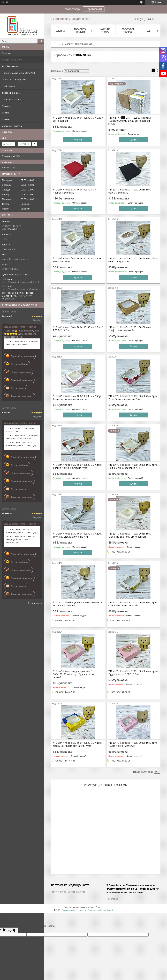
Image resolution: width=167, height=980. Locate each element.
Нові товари (9, 86)
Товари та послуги (12, 60)
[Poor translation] (12, 930)
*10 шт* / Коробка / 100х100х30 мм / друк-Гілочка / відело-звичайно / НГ (78, 535)
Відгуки (6, 106)
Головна (7, 53)
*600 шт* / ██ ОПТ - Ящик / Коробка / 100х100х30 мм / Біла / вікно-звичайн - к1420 (131, 121)
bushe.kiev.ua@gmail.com (16, 259)
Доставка (113, 899)
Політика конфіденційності (100, 910)
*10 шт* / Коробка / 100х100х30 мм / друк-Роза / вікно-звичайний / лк (133, 398)
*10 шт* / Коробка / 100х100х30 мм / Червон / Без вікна (74, 191)
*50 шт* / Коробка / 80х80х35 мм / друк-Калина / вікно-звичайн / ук (20, 540)
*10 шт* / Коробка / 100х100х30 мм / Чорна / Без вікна (130, 191)
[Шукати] (41, 41)
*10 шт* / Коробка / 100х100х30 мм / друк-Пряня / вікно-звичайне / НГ (133, 466)
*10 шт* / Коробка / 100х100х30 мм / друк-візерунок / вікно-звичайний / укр (78, 744)
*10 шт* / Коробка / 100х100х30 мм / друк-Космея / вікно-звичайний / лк (78, 398)
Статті (5, 113)
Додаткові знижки (128, 31)
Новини (6, 119)
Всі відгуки (34, 603)
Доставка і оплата (12, 126)
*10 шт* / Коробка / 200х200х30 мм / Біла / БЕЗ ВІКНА (22, 343)
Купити (78, 140)
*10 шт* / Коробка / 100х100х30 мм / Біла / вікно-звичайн (78, 119)
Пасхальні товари (12, 99)
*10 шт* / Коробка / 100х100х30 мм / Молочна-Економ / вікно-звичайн (130, 535)
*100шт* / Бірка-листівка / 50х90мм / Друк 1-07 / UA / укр (21, 444)
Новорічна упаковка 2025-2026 (19, 73)
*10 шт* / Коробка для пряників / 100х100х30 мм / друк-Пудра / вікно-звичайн (74, 674)
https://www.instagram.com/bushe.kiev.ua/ (22, 282)
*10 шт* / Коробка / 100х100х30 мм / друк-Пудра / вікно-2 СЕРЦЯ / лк (133, 673)
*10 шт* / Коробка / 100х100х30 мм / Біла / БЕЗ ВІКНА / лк (78, 329)
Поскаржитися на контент (74, 910)
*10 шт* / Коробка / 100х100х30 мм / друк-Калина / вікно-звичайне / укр (78, 466)
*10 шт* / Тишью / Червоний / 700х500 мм (20, 430)
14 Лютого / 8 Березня (14, 80)
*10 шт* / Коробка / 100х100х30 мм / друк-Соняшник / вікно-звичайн (133, 604)
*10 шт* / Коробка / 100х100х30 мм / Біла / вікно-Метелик (22, 437)
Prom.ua (99, 907)
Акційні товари (10, 66)
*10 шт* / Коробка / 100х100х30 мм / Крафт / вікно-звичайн (130, 329)
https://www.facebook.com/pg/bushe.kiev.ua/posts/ (22, 289)
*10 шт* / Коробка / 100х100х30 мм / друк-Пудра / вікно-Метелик (133, 744)
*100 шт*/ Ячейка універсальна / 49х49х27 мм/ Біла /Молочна (77, 604)
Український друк (12, 93)
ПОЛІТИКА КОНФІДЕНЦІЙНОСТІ (69, 892)
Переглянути (94, 9)
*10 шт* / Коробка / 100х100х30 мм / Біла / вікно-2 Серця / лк (133, 260)
